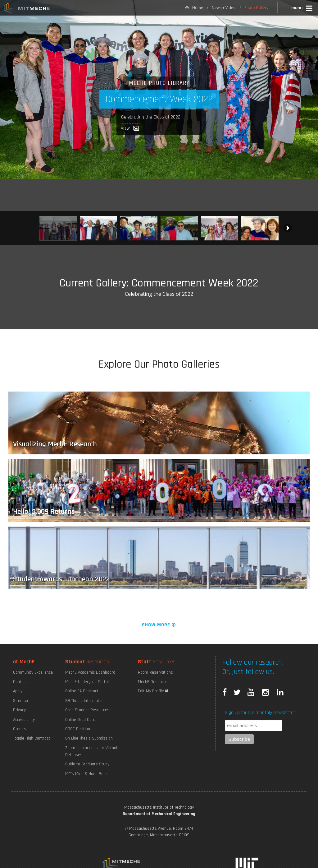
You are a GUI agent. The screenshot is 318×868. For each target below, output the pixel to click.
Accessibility (24, 720)
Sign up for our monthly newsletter (260, 713)
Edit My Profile (153, 691)
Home (194, 8)
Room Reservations (155, 672)
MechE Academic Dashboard (90, 672)
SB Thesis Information (85, 701)
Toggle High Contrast (32, 738)
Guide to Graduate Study (87, 764)
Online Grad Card (80, 720)
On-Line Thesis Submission (89, 738)
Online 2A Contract (82, 691)
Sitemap (20, 701)
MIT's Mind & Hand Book (86, 774)
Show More (159, 625)
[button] (302, 9)
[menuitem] (194, 8)
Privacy (19, 710)
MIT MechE (27, 9)
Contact (20, 682)
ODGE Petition (78, 729)
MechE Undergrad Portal (87, 682)
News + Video (224, 8)
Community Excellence (33, 672)
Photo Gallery (256, 8)
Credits (20, 729)
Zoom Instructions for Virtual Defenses (91, 751)
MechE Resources (154, 682)
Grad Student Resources (87, 710)
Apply (18, 691)
